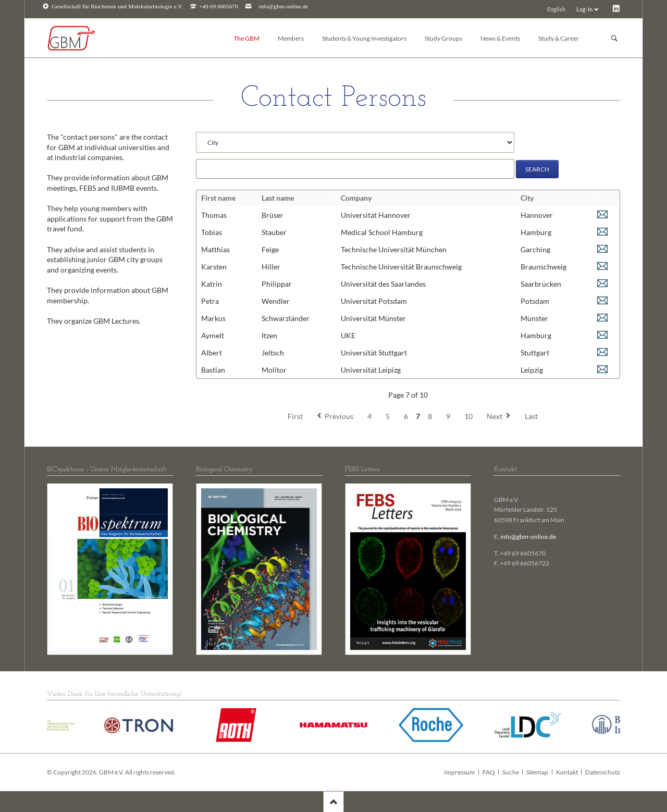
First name (218, 198)
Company (356, 198)
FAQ (489, 772)
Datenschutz (603, 772)
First (295, 416)
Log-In (584, 9)
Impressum (459, 772)
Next (495, 416)
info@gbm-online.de (284, 7)
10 (468, 416)
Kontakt (567, 772)
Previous (339, 416)
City (527, 198)
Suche (511, 772)
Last (531, 416)
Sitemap (537, 772)
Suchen (614, 38)
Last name (278, 198)
